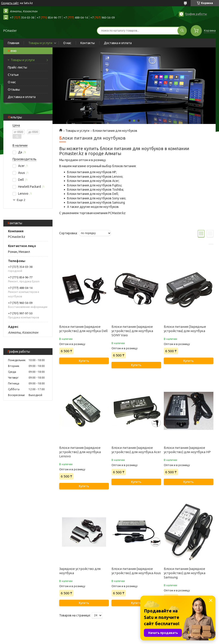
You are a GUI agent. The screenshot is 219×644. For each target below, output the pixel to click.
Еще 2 (21, 200)
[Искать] (182, 31)
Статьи (13, 75)
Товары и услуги (40, 43)
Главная (14, 43)
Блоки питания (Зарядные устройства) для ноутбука (185, 329)
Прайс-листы (17, 67)
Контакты (88, 43)
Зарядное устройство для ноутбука (80, 571)
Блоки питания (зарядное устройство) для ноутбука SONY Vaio (132, 331)
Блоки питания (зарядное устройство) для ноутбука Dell (83, 329)
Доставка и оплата (118, 43)
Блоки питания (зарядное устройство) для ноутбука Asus (136, 571)
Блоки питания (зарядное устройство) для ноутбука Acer (136, 450)
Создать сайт (10, 3)
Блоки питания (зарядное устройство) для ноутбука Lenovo (80, 452)
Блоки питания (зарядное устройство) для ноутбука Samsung (185, 573)
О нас (67, 43)
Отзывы (14, 90)
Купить (84, 361)
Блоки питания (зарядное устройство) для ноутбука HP (187, 450)
